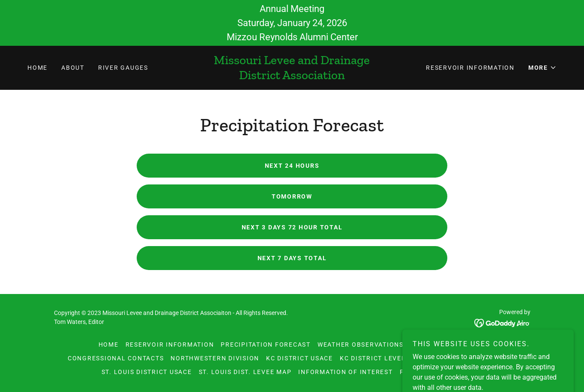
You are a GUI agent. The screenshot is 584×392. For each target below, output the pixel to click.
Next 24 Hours (292, 166)
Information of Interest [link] (345, 372)
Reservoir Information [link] (470, 68)
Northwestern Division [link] (215, 358)
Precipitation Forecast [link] (266, 344)
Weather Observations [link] (361, 344)
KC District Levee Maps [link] (383, 358)
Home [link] (37, 68)
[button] (542, 68)
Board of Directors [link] (448, 344)
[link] (292, 77)
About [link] (73, 68)
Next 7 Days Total (292, 258)
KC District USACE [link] (299, 358)
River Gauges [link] (123, 68)
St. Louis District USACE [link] (147, 372)
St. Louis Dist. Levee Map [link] (245, 372)
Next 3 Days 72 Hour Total (292, 227)
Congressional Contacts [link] (116, 358)
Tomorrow (292, 196)
